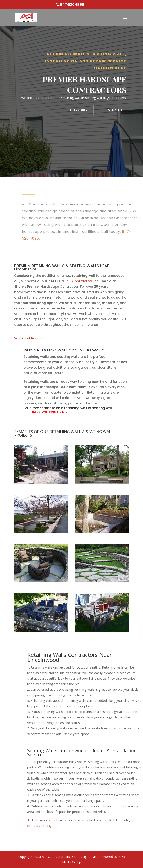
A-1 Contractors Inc (82, 281)
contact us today (39, 826)
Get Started (112, 110)
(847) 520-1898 (43, 412)
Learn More (80, 110)
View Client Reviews (29, 338)
